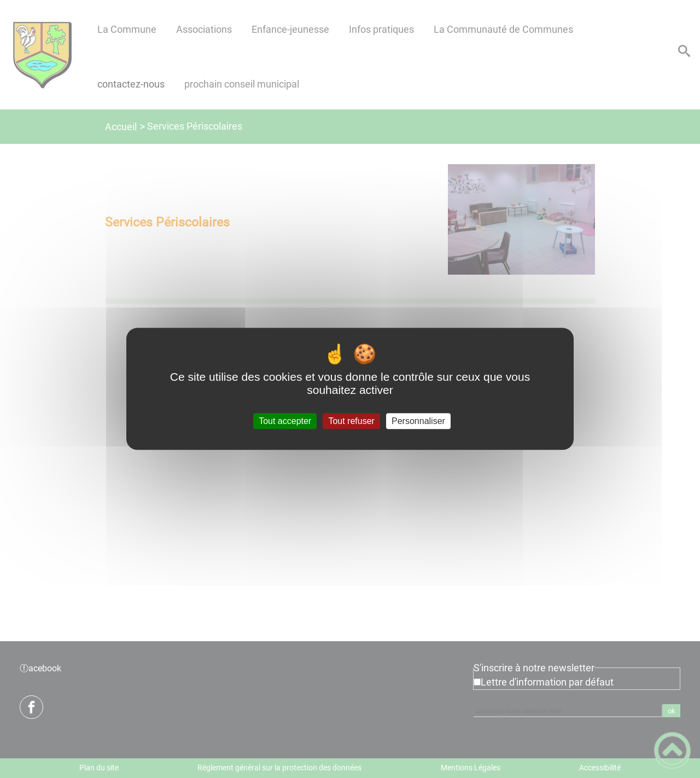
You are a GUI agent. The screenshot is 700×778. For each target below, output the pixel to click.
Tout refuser (351, 421)
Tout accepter (285, 421)
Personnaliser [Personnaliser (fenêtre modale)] (418, 421)
